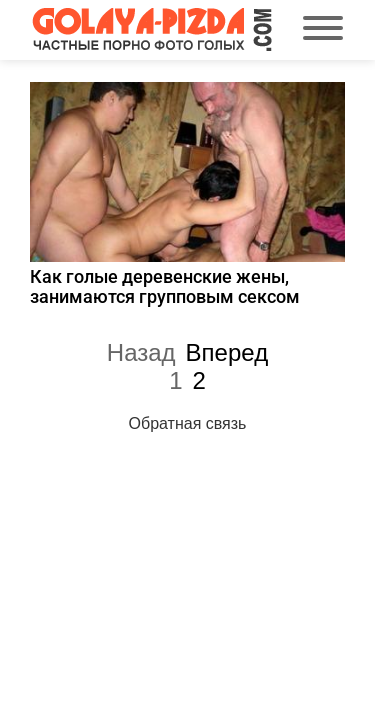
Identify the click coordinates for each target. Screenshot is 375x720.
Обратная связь (188, 423)
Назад (141, 352)
